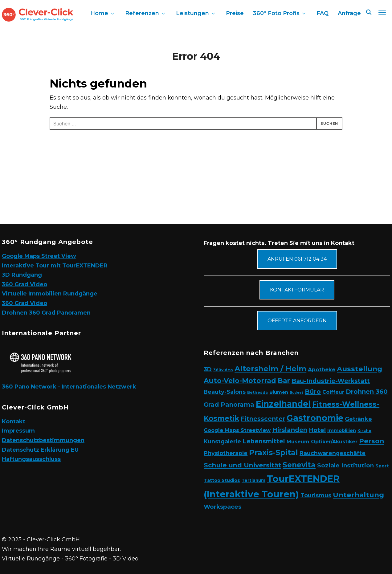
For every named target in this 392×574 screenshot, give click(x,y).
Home (99, 13)
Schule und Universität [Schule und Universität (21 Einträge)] (242, 465)
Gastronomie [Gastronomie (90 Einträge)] (315, 418)
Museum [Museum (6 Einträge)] (298, 442)
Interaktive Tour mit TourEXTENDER (55, 266)
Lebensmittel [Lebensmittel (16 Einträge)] (264, 441)
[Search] (369, 12)
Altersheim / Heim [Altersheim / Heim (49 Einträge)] (270, 369)
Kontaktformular (297, 290)
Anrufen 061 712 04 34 (297, 259)
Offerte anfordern (297, 321)
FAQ (323, 13)
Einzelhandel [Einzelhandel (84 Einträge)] (283, 404)
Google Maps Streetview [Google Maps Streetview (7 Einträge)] (237, 430)
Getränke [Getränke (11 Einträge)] (358, 419)
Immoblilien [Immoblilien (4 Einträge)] (342, 430)
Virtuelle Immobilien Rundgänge (50, 294)
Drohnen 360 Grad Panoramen (46, 313)
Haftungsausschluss (31, 459)
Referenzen (142, 13)
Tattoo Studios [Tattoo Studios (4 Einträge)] (222, 480)
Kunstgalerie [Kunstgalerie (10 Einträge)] (222, 441)
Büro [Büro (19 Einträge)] (313, 391)
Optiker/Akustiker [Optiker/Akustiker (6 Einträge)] (334, 442)
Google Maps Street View (39, 256)
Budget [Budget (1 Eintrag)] (296, 393)
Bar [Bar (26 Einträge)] (284, 381)
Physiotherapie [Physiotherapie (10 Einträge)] (226, 453)
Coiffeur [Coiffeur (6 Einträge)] (333, 392)
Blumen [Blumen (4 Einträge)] (279, 392)
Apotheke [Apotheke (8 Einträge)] (322, 369)
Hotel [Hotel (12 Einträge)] (317, 430)
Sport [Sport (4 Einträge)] (382, 466)
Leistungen (192, 13)
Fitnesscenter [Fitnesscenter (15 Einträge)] (263, 419)
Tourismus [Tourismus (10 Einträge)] (316, 495)
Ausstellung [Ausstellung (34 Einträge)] (359, 369)
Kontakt (14, 421)
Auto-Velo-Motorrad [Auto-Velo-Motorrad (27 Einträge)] (240, 381)
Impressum (18, 431)
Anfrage (349, 13)
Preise (235, 13)
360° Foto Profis (276, 13)
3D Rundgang (22, 275)
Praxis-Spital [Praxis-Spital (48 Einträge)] (274, 452)
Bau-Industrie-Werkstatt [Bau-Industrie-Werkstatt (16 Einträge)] (331, 381)
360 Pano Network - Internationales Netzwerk (69, 387)
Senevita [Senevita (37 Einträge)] (299, 465)
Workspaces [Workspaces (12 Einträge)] (223, 507)
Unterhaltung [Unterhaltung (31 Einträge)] (358, 495)
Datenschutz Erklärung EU (40, 450)
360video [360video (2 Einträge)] (223, 370)
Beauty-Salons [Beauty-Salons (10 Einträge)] (225, 392)
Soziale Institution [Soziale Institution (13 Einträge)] (345, 465)
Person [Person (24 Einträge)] (372, 441)
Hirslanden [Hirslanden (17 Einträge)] (290, 430)
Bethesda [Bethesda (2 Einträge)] (257, 392)
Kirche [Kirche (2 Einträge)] (364, 431)
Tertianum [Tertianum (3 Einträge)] (253, 480)
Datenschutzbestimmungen (43, 440)
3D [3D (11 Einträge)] (208, 369)
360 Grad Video (24, 284)
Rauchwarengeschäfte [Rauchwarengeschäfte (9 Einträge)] (333, 453)
